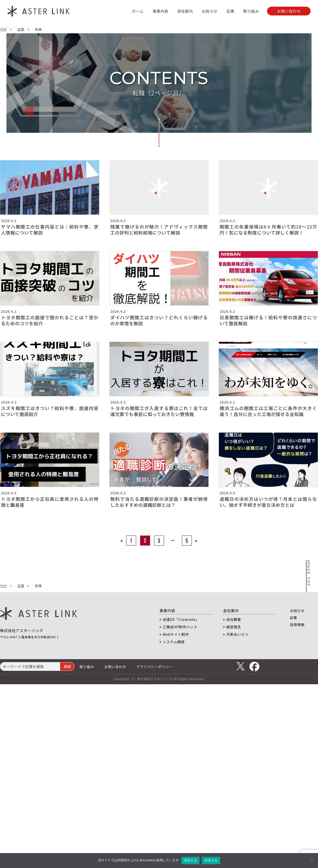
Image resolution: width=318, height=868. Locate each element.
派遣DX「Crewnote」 (181, 619)
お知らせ (210, 11)
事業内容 (160, 11)
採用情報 (297, 625)
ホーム (138, 11)
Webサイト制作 (176, 634)
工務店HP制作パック (180, 627)
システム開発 (174, 642)
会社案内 (185, 11)
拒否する (211, 860)
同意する (190, 860)
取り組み (251, 11)
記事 (230, 11)
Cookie (148, 860)
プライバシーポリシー (155, 667)
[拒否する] (312, 861)
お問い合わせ (115, 667)
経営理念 (234, 627)
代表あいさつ (237, 634)
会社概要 (234, 619)
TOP (3, 29)
